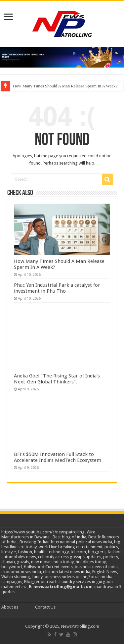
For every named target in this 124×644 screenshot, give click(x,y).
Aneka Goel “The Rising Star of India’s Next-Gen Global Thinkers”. (57, 379)
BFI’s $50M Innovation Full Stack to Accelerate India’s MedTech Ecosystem (58, 457)
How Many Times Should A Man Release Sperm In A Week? (65, 86)
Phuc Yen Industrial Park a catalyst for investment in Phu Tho (57, 288)
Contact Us (45, 607)
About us (10, 607)
